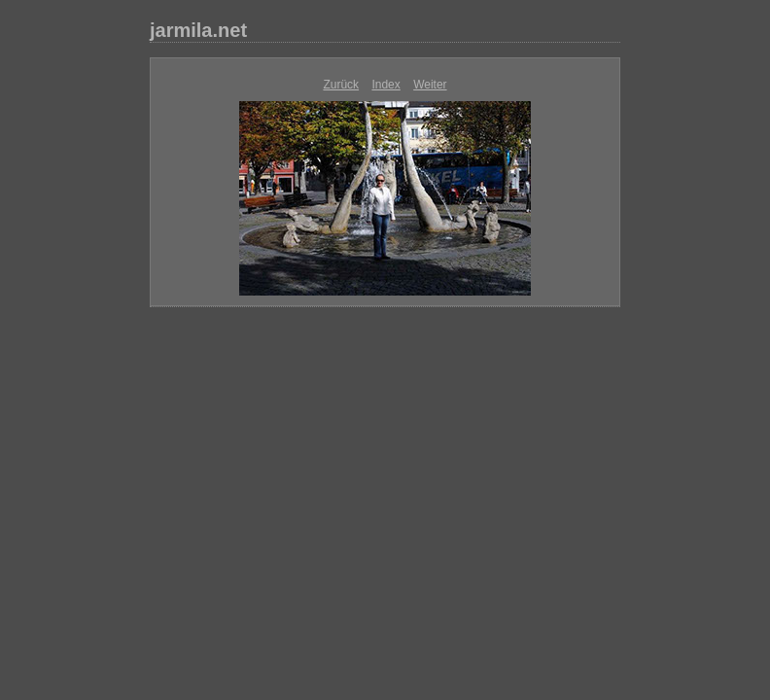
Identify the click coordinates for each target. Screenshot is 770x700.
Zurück (341, 85)
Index (385, 85)
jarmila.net (198, 30)
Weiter (430, 85)
